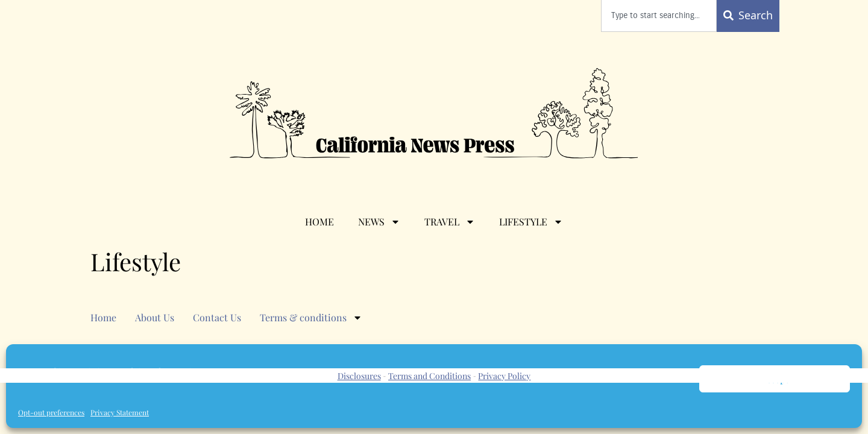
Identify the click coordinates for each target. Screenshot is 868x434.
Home (319, 222)
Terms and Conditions (429, 376)
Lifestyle (531, 222)
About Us (155, 317)
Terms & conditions (311, 318)
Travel (450, 222)
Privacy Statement (120, 412)
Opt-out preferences (51, 412)
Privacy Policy (504, 376)
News (379, 222)
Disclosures (359, 376)
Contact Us (217, 317)
